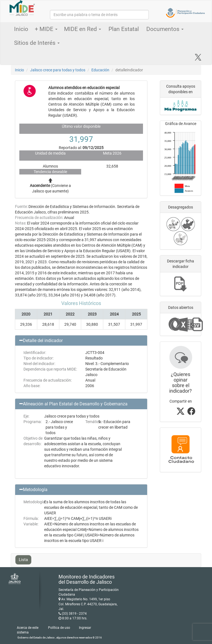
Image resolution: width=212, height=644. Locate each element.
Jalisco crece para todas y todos (58, 70)
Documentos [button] (165, 29)
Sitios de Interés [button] (37, 43)
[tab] (81, 341)
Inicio (21, 29)
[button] (81, 341)
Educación (100, 70)
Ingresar (85, 628)
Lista (23, 560)
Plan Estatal (124, 29)
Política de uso (59, 628)
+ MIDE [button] (46, 29)
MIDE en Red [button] (83, 29)
